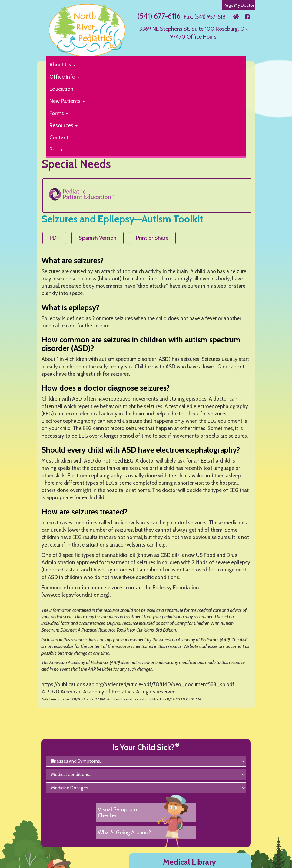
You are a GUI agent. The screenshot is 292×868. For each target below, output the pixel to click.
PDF (54, 238)
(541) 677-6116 (159, 16)
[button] (143, 65)
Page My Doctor (239, 5)
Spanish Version (98, 238)
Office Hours (202, 37)
